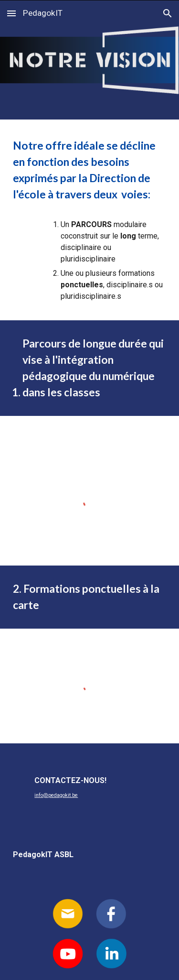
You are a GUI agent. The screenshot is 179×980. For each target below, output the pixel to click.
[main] (90, 170)
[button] (11, 13)
